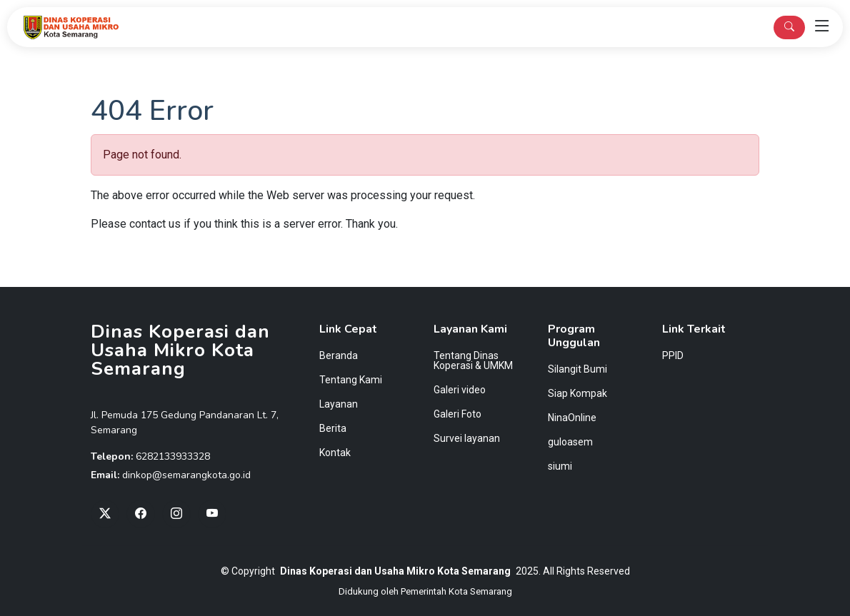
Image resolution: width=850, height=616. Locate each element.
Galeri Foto (457, 414)
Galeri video (460, 390)
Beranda (339, 355)
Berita (333, 428)
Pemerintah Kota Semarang (456, 591)
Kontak (335, 453)
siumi (560, 466)
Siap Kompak (577, 393)
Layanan (339, 404)
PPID (673, 355)
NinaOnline (572, 418)
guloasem (570, 442)
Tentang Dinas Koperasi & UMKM (473, 360)
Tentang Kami (351, 380)
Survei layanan (467, 438)
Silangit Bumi (577, 369)
